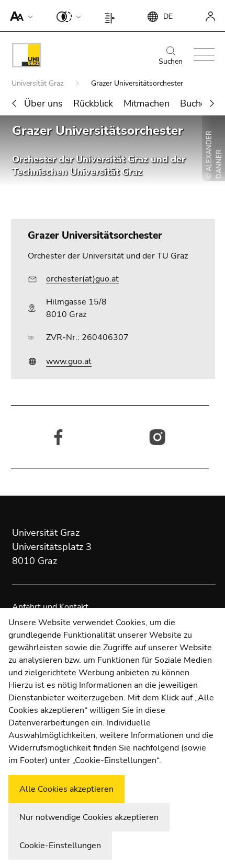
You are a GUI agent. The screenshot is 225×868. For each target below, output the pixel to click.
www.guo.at (69, 361)
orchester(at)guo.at (82, 279)
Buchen (196, 103)
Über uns (43, 103)
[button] (19, 16)
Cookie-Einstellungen (60, 846)
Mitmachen (147, 103)
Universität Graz (38, 83)
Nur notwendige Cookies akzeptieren (89, 817)
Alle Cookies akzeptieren (66, 789)
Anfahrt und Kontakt (50, 607)
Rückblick (93, 103)
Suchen (171, 56)
